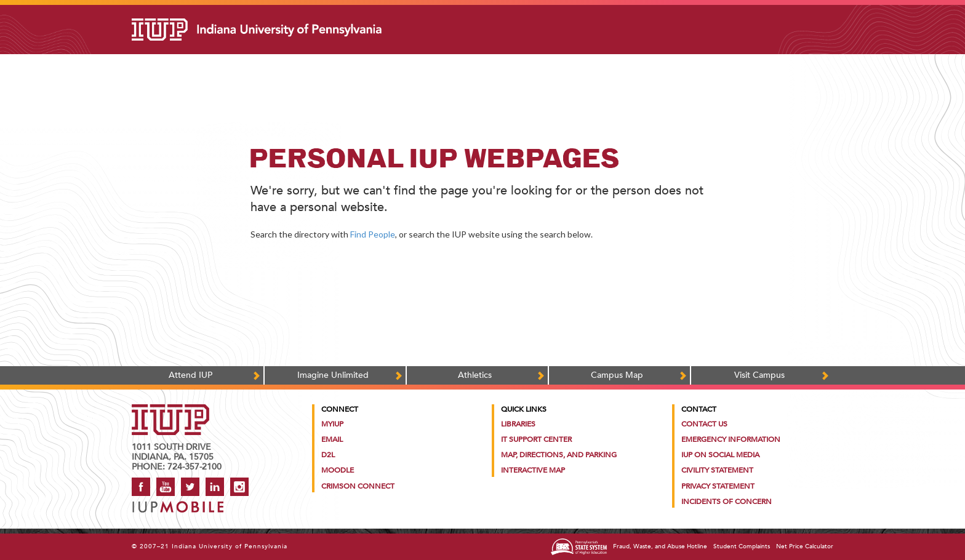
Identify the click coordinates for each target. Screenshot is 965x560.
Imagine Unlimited (333, 375)
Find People (373, 234)
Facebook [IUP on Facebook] (141, 487)
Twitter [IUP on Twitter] (190, 487)
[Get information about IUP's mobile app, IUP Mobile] (182, 503)
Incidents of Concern (727, 502)
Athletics (475, 375)
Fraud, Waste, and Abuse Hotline (660, 546)
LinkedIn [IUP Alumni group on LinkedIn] (215, 487)
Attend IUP (190, 375)
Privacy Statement (718, 486)
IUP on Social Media (720, 455)
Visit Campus (759, 375)
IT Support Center (536, 439)
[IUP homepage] (170, 410)
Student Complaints (742, 546)
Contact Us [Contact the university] (704, 424)
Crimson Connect (358, 486)
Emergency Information (731, 439)
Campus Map (617, 375)
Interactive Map (533, 470)
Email (332, 439)
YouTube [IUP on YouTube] (166, 487)
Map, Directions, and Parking (559, 455)
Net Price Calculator (805, 546)
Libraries (518, 424)
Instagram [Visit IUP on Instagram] (239, 487)
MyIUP (332, 424)
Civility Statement (717, 470)
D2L (328, 455)
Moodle (338, 470)
